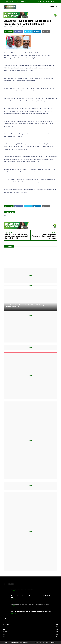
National (5, 627)
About (17, 2)
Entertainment (6, 624)
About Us (42, 643)
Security (5, 634)
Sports (5, 637)
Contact (53, 643)
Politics (24, 27)
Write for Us (24, 2)
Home (36, 643)
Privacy (48, 643)
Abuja (4, 622)
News (6, 219)
